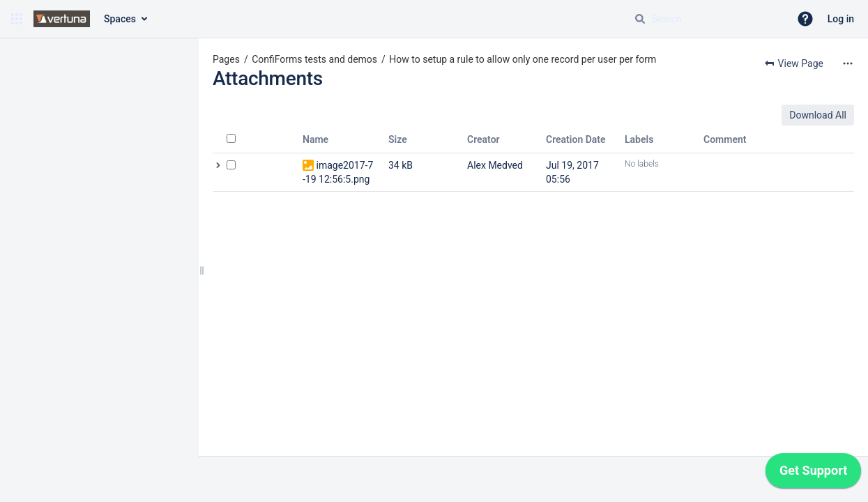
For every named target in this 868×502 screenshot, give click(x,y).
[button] (17, 19)
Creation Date (576, 139)
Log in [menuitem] (841, 19)
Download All (818, 115)
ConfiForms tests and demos (314, 59)
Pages (226, 59)
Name (315, 139)
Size (398, 139)
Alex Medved (495, 165)
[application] (813, 474)
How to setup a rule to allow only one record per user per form (523, 59)
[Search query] (706, 19)
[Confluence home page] (62, 19)
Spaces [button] (120, 19)
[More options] (848, 63)
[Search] (640, 19)
